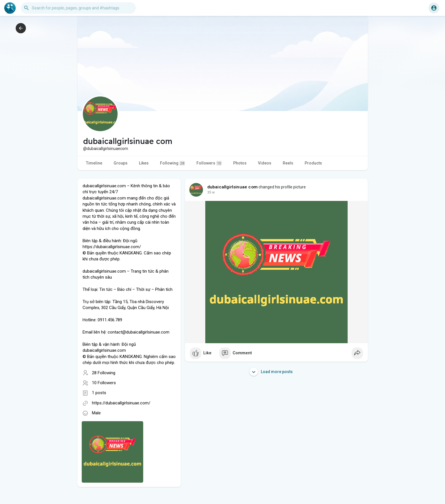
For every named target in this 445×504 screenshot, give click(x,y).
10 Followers (104, 383)
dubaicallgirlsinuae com (233, 187)
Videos (265, 163)
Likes (144, 163)
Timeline (94, 163)
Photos (240, 163)
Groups (121, 163)
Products (313, 163)
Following (173, 163)
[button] (78, 8)
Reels (288, 163)
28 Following (104, 373)
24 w (211, 192)
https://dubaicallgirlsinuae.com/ (121, 403)
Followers (209, 163)
